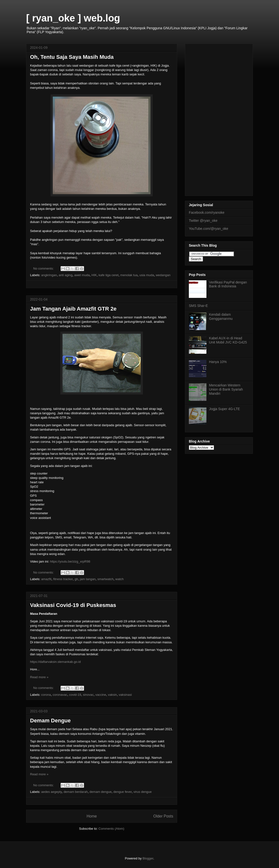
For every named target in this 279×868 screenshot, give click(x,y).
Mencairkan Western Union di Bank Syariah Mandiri (226, 389)
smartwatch (105, 579)
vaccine (101, 695)
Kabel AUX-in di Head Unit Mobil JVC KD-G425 (228, 340)
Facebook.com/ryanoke (207, 212)
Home (92, 816)
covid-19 (75, 695)
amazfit (46, 579)
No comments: (44, 268)
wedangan (163, 275)
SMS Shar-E (198, 306)
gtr (76, 579)
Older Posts (163, 816)
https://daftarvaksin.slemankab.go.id (56, 662)
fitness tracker (63, 579)
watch (119, 579)
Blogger (148, 858)
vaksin (113, 695)
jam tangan (88, 579)
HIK (94, 275)
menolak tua (129, 275)
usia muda (147, 275)
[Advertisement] (219, 119)
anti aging (65, 275)
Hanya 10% (218, 362)
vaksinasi (125, 695)
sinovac (88, 695)
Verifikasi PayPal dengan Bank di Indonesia (228, 284)
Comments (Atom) (111, 829)
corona (46, 695)
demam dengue (100, 792)
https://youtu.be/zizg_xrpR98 (70, 561)
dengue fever (123, 792)
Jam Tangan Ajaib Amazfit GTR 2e (73, 309)
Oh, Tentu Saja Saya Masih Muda (72, 57)
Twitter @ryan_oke (203, 221)
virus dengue (142, 792)
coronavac (60, 695)
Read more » (39, 677)
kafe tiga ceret (108, 275)
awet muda (82, 275)
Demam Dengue (50, 721)
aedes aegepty (52, 792)
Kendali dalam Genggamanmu (221, 317)
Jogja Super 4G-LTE (225, 409)
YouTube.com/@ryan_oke (209, 229)
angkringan (49, 275)
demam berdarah (76, 792)
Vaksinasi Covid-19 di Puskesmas (73, 605)
